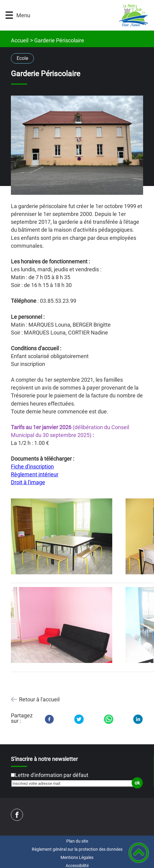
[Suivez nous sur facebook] (17, 815)
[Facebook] (49, 719)
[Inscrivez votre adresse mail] (74, 783)
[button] (9, 15)
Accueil (20, 40)
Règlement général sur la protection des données (77, 849)
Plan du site (77, 841)
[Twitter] (79, 719)
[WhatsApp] (109, 719)
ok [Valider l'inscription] (137, 783)
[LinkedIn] (138, 719)
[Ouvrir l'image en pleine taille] (77, 146)
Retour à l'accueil (39, 699)
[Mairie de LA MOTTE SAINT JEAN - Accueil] (88, 15)
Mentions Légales (77, 857)
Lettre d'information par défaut (52, 775)
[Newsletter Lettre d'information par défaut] (13, 775)
